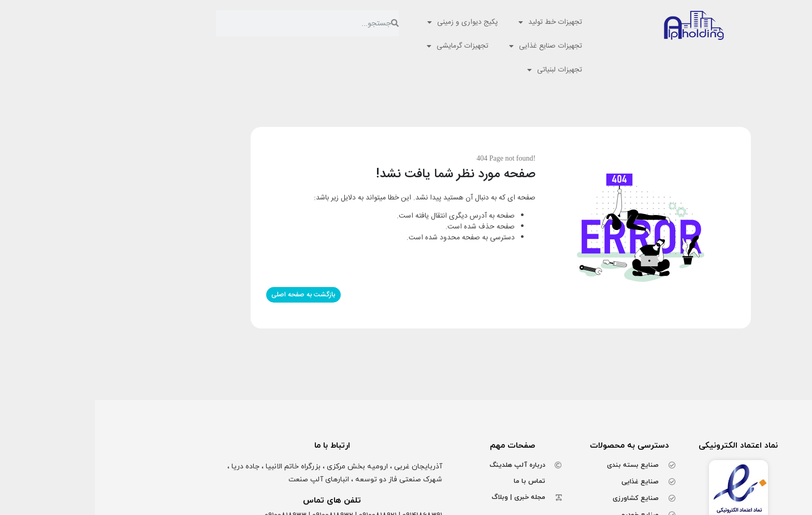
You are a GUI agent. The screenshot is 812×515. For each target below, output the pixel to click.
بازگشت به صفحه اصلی (208, 295)
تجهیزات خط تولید (455, 22)
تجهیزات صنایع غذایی (451, 46)
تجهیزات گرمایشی (363, 46)
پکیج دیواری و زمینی (368, 22)
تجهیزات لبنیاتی (460, 70)
